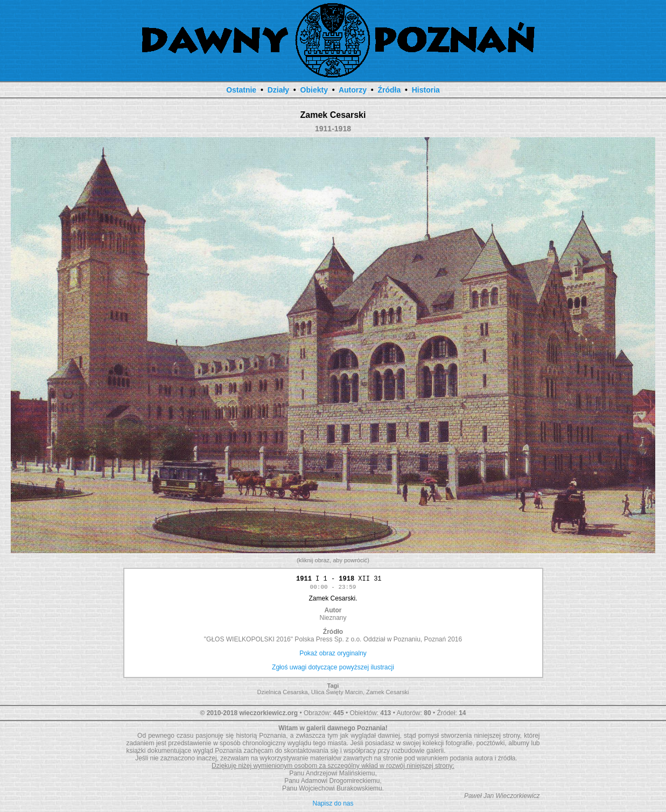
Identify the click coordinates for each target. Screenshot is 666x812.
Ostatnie (241, 90)
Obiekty (314, 90)
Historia (426, 90)
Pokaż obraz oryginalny (333, 655)
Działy (278, 90)
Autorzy (353, 90)
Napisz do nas (333, 805)
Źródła (389, 90)
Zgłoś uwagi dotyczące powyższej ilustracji (333, 669)
